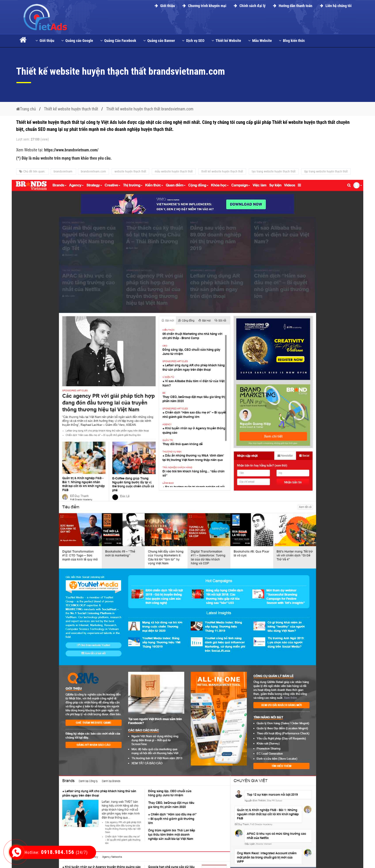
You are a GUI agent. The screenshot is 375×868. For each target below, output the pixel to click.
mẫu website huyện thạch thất (174, 171)
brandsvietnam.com (93, 171)
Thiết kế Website (226, 41)
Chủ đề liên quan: (33, 171)
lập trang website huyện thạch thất (326, 171)
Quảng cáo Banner (159, 41)
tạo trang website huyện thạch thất (274, 171)
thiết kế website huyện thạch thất (222, 171)
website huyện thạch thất (130, 171)
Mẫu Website (260, 41)
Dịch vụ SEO (193, 41)
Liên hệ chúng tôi (335, 6)
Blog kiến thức (292, 41)
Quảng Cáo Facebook (118, 41)
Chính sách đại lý (249, 6)
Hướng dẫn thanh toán (292, 6)
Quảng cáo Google (77, 41)
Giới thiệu (164, 6)
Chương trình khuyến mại (203, 6)
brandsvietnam (63, 171)
